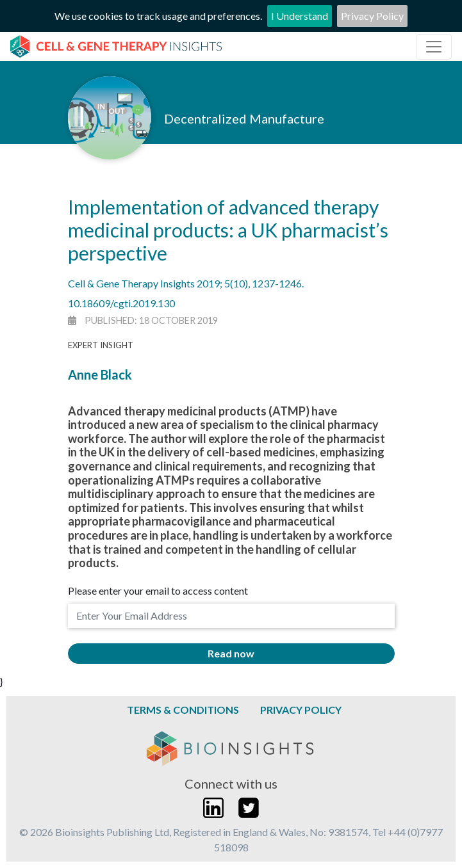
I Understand (300, 16)
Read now (231, 653)
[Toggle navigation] (434, 47)
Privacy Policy (372, 16)
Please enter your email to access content (158, 591)
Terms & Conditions (183, 710)
